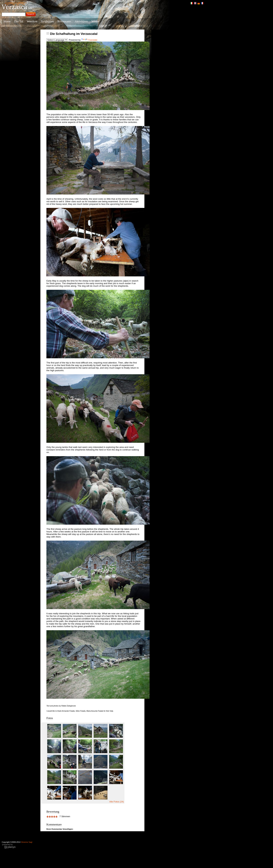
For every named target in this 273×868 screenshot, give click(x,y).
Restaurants (64, 21)
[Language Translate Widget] (57, 40)
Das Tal (19, 21)
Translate (89, 40)
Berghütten (47, 21)
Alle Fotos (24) (116, 802)
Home (7, 21)
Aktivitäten (81, 21)
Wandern (32, 21)
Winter (95, 21)
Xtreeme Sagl (27, 842)
